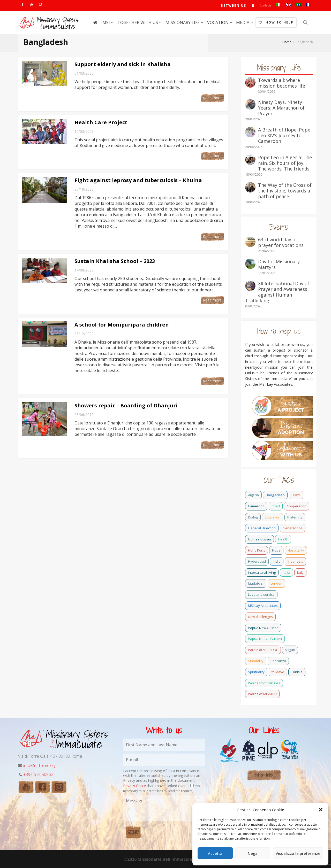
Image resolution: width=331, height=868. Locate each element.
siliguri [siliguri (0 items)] (290, 650)
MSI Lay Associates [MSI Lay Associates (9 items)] (263, 606)
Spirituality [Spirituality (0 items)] (256, 672)
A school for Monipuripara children (122, 325)
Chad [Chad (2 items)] (276, 506)
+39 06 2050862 (38, 774)
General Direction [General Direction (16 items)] (262, 528)
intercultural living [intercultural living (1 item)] (262, 572)
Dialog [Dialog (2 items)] (253, 517)
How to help (276, 22)
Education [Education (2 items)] (273, 517)
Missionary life (183, 22)
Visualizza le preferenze (298, 853)
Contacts (265, 5)
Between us (234, 6)
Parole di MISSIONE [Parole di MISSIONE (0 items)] (263, 650)
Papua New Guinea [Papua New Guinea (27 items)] (263, 628)
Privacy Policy (134, 786)
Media (243, 22)
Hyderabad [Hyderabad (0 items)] (257, 561)
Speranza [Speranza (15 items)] (278, 661)
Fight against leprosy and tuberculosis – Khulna (138, 180)
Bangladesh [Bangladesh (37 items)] (275, 495)
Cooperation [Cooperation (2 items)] (297, 506)
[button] (321, 810)
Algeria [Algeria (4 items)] (253, 495)
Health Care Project (101, 122)
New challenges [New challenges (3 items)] (260, 617)
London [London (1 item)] (276, 583)
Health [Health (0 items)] (283, 539)
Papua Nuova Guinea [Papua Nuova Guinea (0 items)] (265, 639)
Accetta (215, 853)
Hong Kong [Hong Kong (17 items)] (257, 550)
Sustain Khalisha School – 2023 (115, 261)
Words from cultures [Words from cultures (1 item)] (264, 683)
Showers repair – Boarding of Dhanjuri (126, 405)
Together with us (138, 22)
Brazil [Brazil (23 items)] (296, 495)
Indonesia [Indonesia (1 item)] (295, 561)
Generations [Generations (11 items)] (293, 528)
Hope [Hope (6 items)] (276, 550)
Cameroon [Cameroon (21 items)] (256, 506)
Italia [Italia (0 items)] (286, 572)
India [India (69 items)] (277, 561)
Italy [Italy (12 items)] (300, 572)
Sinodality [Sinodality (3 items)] (256, 661)
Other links (264, 775)
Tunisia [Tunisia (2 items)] (297, 672)
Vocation (218, 22)
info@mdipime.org (40, 765)
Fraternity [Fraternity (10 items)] (295, 517)
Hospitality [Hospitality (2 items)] (296, 550)
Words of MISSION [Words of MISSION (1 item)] (262, 694)
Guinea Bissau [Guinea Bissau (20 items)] (259, 539)
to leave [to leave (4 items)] (278, 672)
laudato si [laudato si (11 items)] (256, 583)
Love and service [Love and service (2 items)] (261, 594)
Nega (253, 853)
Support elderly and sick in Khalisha (123, 64)
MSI (107, 22)
